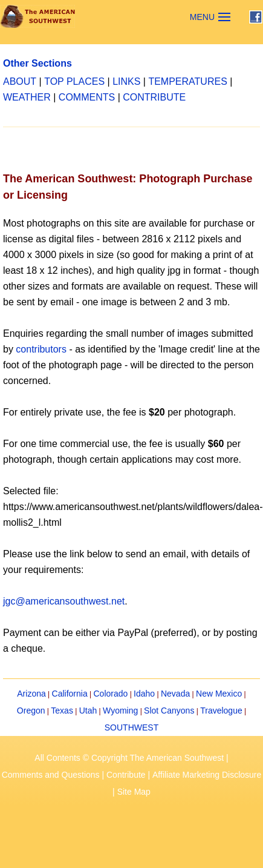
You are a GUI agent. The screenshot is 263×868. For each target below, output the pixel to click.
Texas (62, 711)
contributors (41, 349)
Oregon (31, 711)
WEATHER (27, 97)
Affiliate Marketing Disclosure (207, 775)
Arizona (31, 694)
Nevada (175, 694)
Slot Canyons (169, 711)
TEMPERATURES (187, 81)
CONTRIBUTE (154, 97)
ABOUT (20, 81)
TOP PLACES (74, 81)
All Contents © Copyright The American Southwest (129, 758)
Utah (88, 711)
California (70, 694)
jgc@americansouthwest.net (64, 601)
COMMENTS (87, 97)
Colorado (110, 694)
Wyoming (120, 711)
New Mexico (219, 694)
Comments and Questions (51, 775)
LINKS (126, 81)
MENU (202, 17)
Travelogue (221, 711)
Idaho (144, 694)
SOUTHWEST (131, 727)
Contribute (126, 775)
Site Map (134, 792)
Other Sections (37, 63)
